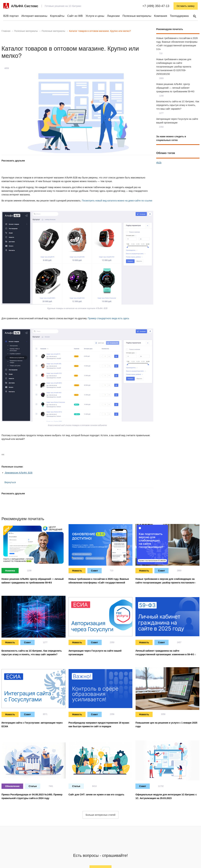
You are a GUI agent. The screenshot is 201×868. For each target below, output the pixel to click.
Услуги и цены (95, 16)
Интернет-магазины (34, 16)
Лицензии (113, 16)
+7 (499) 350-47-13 (156, 6)
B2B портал (11, 16)
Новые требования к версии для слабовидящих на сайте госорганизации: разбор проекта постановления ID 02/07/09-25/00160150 (174, 67)
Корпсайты (57, 16)
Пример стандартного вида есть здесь (108, 318)
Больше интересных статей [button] (100, 815)
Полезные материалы (137, 16)
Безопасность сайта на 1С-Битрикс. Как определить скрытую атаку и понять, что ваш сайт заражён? (178, 105)
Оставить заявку (186, 6)
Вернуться (9, 482)
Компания (161, 16)
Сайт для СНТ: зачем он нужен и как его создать (96, 795)
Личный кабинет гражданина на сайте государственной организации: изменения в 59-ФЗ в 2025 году (166, 654)
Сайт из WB (75, 16)
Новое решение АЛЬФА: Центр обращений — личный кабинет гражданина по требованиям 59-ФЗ (175, 88)
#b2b (159, 163)
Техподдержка (179, 16)
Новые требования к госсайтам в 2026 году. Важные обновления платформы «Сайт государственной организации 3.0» (99, 583)
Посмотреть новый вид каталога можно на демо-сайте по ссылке (117, 201)
